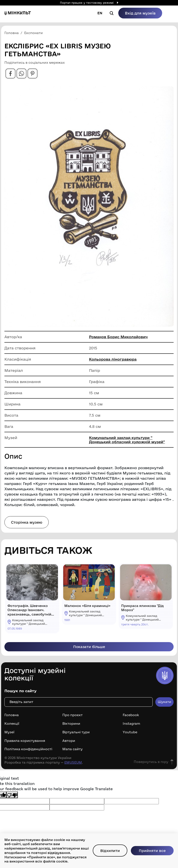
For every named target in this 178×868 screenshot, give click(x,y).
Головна (12, 717)
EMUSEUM (73, 765)
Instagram (131, 726)
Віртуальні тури (76, 734)
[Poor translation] (12, 797)
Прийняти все (152, 848)
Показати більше (89, 649)
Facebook (131, 717)
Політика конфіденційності (28, 752)
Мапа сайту (72, 752)
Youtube (130, 734)
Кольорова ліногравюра (113, 361)
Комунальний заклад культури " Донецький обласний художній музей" (128, 441)
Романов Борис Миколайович (119, 339)
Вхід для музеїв (140, 13)
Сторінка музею (27, 524)
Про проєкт (72, 717)
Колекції (12, 726)
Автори (69, 743)
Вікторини (71, 726)
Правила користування (25, 743)
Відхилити (107, 848)
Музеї (9, 734)
